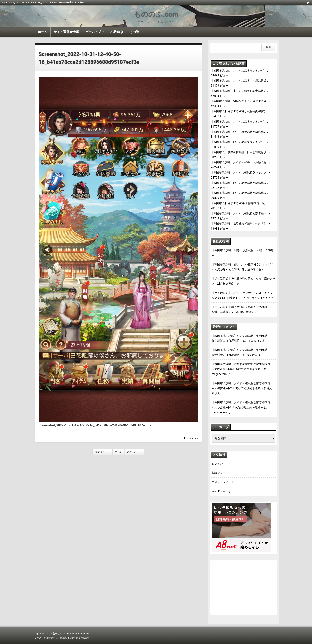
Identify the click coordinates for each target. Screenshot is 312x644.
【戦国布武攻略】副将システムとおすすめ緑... (240, 101)
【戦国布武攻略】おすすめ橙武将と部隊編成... (240, 132)
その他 (134, 32)
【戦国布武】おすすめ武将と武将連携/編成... (239, 111)
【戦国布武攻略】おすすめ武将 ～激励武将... (240, 162)
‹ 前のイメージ (102, 452)
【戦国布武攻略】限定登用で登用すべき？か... (240, 223)
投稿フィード (220, 473)
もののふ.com (156, 14)
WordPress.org (221, 491)
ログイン (217, 464)
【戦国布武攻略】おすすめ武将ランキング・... (240, 71)
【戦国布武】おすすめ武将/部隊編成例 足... (239, 203)
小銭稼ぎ (117, 32)
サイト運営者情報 (66, 32)
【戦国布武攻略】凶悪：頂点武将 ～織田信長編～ (242, 253)
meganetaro (192, 438)
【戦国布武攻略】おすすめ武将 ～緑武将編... (240, 81)
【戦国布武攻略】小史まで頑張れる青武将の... (240, 91)
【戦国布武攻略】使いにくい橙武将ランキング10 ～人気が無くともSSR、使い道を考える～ (244, 267)
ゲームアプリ (95, 32)
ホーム (43, 32)
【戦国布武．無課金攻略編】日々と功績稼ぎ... (240, 152)
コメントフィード (223, 482)
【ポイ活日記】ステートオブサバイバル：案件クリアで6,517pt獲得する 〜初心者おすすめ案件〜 (243, 295)
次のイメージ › (134, 452)
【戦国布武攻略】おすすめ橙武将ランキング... (240, 172)
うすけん (252, 355)
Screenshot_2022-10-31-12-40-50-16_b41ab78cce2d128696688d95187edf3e (89, 58)
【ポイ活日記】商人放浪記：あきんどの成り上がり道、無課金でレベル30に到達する (242, 309)
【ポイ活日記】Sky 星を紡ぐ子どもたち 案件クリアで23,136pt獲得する (244, 281)
